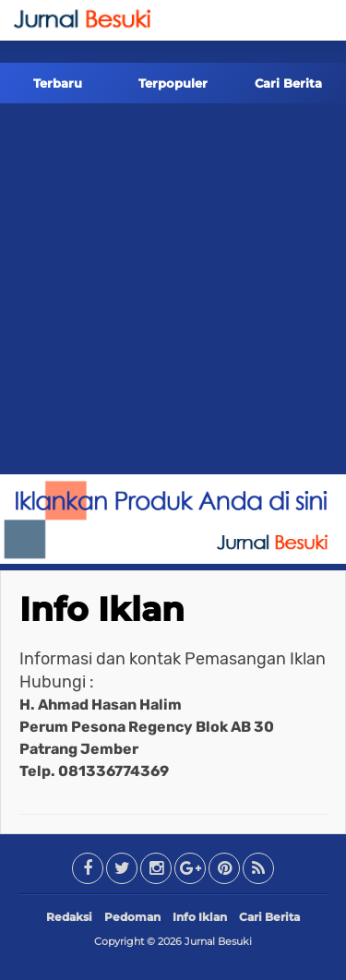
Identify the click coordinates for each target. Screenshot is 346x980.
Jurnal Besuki (218, 941)
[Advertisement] (173, 292)
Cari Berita (288, 83)
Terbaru (58, 83)
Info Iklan (102, 609)
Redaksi (69, 917)
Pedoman (132, 917)
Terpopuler (173, 83)
